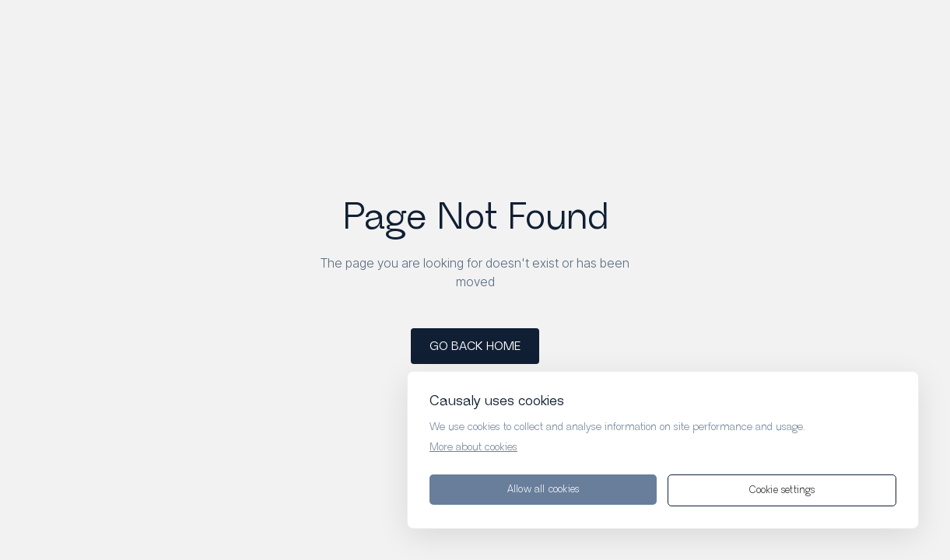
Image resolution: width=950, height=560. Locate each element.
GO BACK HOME (475, 346)
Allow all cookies (543, 490)
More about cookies (473, 447)
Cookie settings (782, 490)
